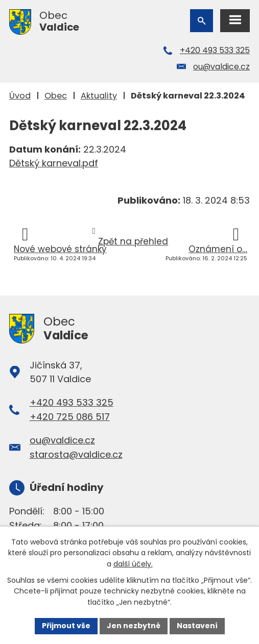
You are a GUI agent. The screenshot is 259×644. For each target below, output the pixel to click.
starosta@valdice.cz (76, 454)
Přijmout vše (66, 626)
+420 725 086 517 (70, 417)
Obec (56, 96)
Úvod (20, 96)
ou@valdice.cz (221, 67)
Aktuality (99, 96)
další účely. (133, 564)
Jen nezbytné (134, 626)
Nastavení (197, 626)
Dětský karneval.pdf (54, 163)
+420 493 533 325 (215, 50)
